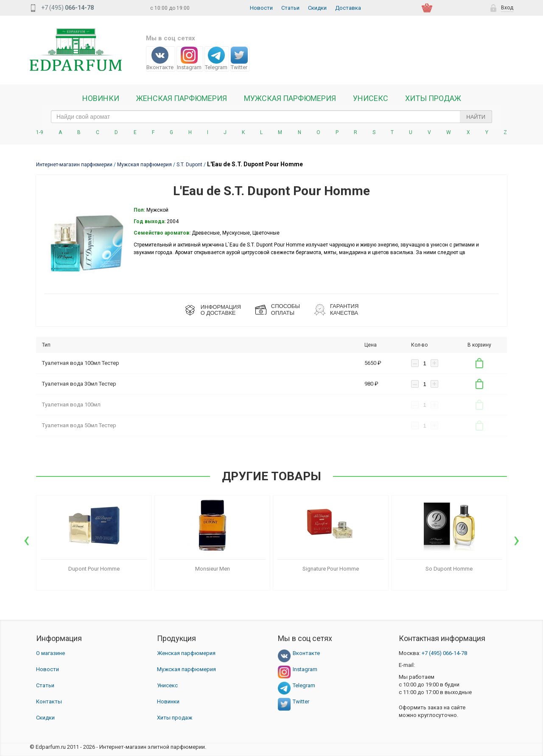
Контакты (49, 701)
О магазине (50, 653)
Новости (261, 8)
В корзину (479, 363)
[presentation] (27, 540)
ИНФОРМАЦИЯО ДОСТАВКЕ (221, 310)
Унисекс (371, 98)
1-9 (40, 132)
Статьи (290, 8)
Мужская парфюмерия (290, 98)
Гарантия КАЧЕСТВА (344, 309)
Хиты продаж (433, 98)
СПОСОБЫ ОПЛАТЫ (285, 309)
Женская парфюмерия (186, 653)
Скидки (317, 8)
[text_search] (271, 117)
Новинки (101, 98)
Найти (476, 117)
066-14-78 (444, 653)
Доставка (348, 8)
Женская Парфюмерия (182, 98)
